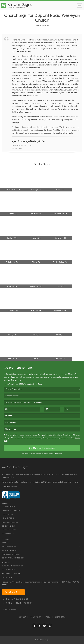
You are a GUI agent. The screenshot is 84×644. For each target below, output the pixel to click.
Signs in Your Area (8, 570)
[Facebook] (34, 626)
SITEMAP (48, 617)
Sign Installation (8, 534)
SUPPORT (22, 617)
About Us (5, 543)
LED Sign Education (9, 530)
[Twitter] (39, 626)
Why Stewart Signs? (9, 547)
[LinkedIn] (50, 626)
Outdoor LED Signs (9, 507)
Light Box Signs (7, 514)
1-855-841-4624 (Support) (17, 603)
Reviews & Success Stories (11, 574)
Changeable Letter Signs (11, 511)
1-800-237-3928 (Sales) (15, 599)
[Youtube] (44, 626)
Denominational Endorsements (13, 558)
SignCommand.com (8, 526)
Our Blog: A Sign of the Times (12, 566)
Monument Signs (8, 518)
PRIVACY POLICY (35, 617)
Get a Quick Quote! (13, 592)
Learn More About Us (9, 487)
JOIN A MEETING (60, 617)
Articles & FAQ (7, 577)
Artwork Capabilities (9, 550)
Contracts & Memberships (11, 554)
